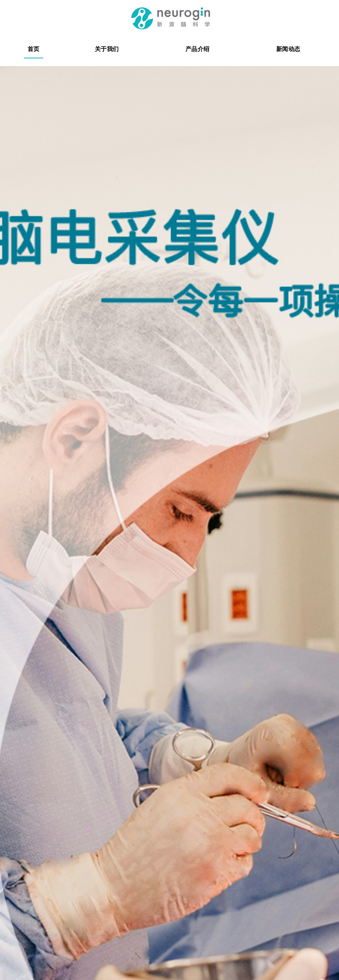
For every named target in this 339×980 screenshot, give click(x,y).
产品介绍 (197, 49)
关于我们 (107, 49)
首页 (34, 49)
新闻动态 (288, 49)
